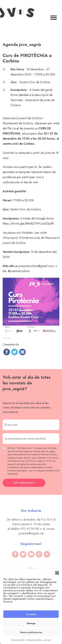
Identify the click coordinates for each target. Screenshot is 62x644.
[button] (57, 573)
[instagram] (39, 554)
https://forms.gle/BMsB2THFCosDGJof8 (28, 224)
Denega (31, 623)
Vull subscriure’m (24, 483)
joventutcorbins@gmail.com (36, 266)
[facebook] (15, 554)
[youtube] (31, 554)
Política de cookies (18, 640)
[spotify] (47, 554)
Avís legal (47, 640)
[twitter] (23, 554)
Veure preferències (31, 632)
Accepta (31, 614)
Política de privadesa (34, 640)
